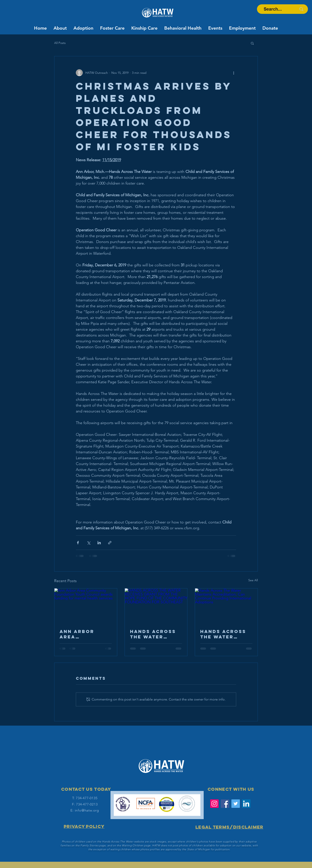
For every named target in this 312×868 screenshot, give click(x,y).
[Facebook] (225, 804)
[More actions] (234, 73)
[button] (252, 43)
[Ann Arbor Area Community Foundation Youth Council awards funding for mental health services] (86, 606)
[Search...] (273, 9)
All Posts (60, 43)
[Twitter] (236, 804)
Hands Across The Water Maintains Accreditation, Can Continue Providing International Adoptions (225, 634)
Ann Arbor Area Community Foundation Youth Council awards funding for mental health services (84, 634)
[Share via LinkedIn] (99, 543)
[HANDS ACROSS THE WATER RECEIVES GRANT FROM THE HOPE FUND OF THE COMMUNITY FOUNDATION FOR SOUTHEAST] (156, 606)
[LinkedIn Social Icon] (246, 804)
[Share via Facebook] (78, 543)
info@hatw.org (87, 810)
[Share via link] (110, 543)
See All (253, 580)
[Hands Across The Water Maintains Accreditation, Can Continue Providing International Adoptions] (226, 606)
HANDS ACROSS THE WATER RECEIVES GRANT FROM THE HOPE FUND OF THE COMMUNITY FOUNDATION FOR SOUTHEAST (156, 634)
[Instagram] (214, 804)
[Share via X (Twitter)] (89, 543)
